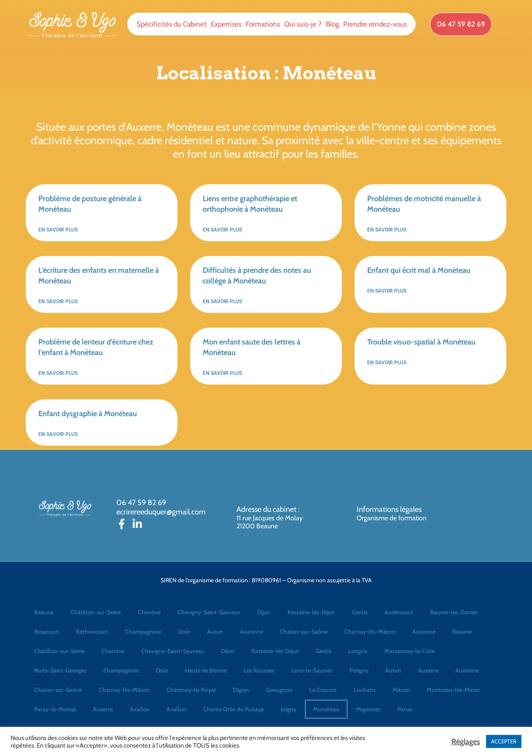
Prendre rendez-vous (375, 24)
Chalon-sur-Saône (304, 632)
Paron (405, 709)
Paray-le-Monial (55, 709)
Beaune (44, 612)
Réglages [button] (466, 742)
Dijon (264, 612)
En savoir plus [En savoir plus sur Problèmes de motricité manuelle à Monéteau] (387, 230)
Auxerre (428, 670)
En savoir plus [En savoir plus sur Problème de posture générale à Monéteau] (58, 230)
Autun (215, 632)
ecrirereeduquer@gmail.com (161, 512)
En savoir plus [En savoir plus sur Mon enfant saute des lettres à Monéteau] (222, 373)
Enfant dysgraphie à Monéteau (88, 414)
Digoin (241, 690)
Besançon (47, 632)
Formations (263, 24)
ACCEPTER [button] (504, 741)
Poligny (359, 670)
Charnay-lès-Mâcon (370, 632)
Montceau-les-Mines (453, 690)
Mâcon (401, 690)
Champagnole (143, 632)
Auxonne (251, 632)
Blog (332, 24)
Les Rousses (259, 670)
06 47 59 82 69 (141, 503)
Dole (184, 632)
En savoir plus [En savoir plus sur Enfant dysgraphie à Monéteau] (58, 434)
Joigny (289, 709)
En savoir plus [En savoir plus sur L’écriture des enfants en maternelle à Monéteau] (58, 301)
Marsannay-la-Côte (410, 651)
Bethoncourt (92, 632)
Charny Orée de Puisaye (234, 709)
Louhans (365, 690)
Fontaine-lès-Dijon (311, 612)
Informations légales (389, 509)
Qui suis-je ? (303, 24)
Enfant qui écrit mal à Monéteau (419, 270)
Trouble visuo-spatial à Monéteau (421, 342)
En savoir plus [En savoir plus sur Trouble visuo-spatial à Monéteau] (387, 363)
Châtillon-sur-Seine (96, 612)
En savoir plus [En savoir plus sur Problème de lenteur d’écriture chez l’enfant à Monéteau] (58, 373)
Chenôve (149, 612)
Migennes (368, 709)
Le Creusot (323, 690)
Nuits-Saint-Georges (60, 670)
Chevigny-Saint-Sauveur (209, 612)
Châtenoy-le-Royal (191, 690)
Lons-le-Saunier (312, 670)
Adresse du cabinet (267, 509)
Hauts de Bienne (206, 670)
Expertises (226, 24)
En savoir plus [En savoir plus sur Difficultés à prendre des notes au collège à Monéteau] (222, 301)
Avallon (140, 709)
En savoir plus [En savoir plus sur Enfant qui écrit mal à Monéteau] (387, 291)
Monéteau (326, 709)
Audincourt (399, 612)
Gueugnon (279, 690)
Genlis (360, 612)
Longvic (358, 651)
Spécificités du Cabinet (172, 24)
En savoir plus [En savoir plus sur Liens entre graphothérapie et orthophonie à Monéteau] (222, 230)
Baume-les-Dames (454, 612)
